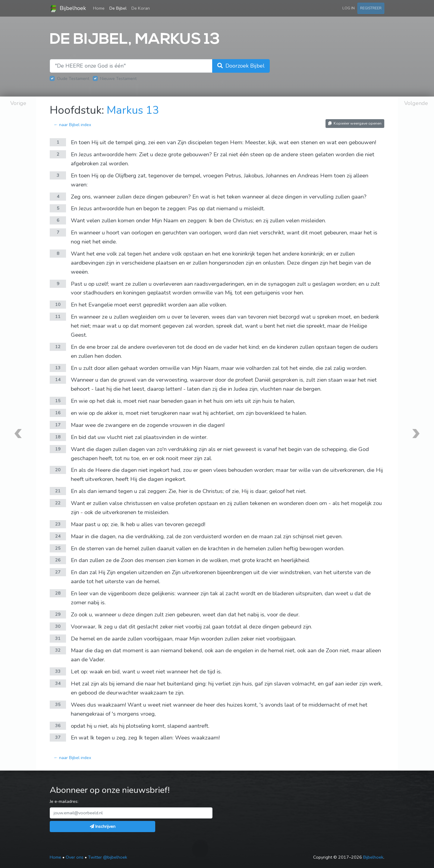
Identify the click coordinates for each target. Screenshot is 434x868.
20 (58, 470)
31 (58, 638)
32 (58, 650)
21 (58, 491)
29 (58, 614)
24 (58, 536)
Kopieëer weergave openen (355, 123)
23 (58, 524)
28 (58, 593)
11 (58, 316)
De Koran (141, 8)
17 (58, 425)
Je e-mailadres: (64, 801)
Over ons (75, 857)
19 (58, 449)
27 (58, 572)
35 (58, 704)
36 (58, 726)
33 (58, 671)
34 (58, 683)
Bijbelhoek (68, 8)
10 (58, 304)
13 (58, 368)
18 (58, 437)
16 (58, 413)
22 (58, 503)
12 (58, 347)
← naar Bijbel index (72, 125)
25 (58, 548)
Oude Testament (73, 78)
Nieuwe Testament (118, 78)
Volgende (416, 103)
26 (58, 560)
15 (58, 401)
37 (58, 737)
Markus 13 (133, 110)
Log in (349, 8)
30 (58, 626)
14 (58, 380)
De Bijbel (118, 8)
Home (100, 8)
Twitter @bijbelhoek (108, 857)
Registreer (371, 8)
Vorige (18, 103)
